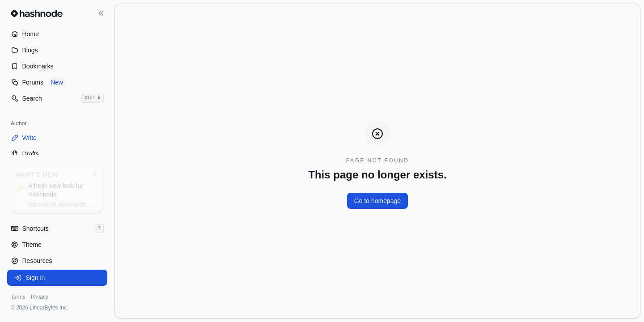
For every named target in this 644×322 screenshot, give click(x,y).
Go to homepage (377, 201)
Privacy (40, 297)
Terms (18, 297)
